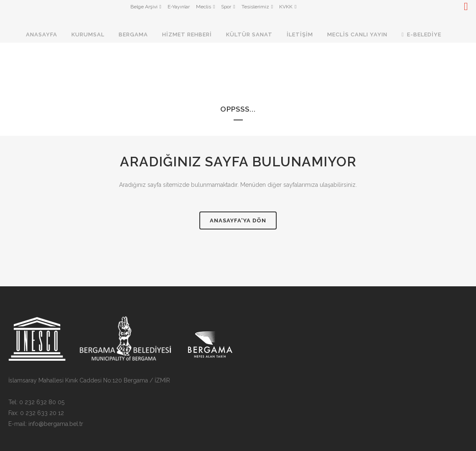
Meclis (204, 7)
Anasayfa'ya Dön (238, 220)
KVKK (286, 7)
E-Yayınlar (179, 7)
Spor (226, 7)
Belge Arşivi (144, 7)
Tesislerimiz (255, 7)
